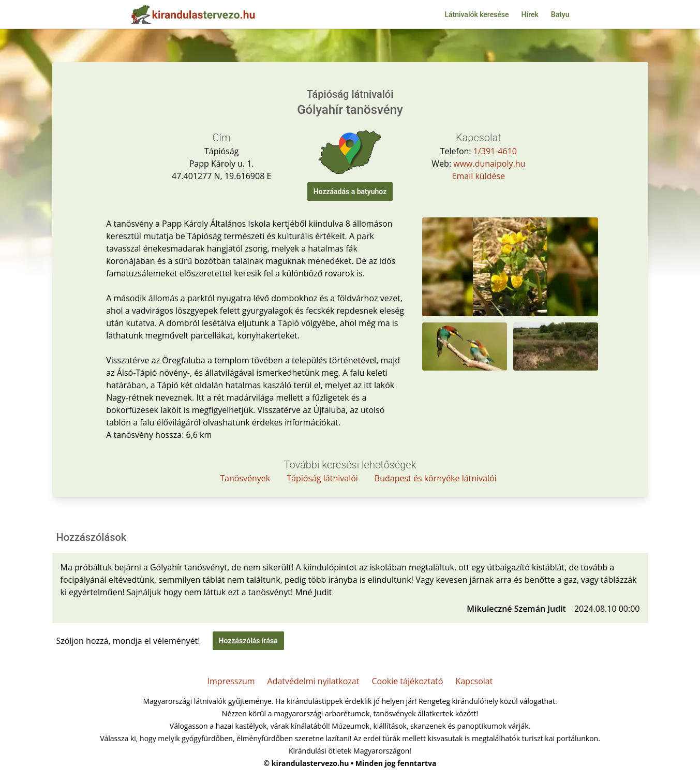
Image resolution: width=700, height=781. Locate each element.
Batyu (560, 14)
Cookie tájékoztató (407, 681)
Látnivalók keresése (476, 14)
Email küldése (479, 176)
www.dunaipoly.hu (489, 164)
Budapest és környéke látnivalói (436, 478)
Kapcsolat (474, 681)
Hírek (530, 14)
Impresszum (231, 681)
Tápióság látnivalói (322, 478)
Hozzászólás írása (248, 641)
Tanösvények (245, 478)
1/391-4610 (495, 151)
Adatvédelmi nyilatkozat (314, 681)
